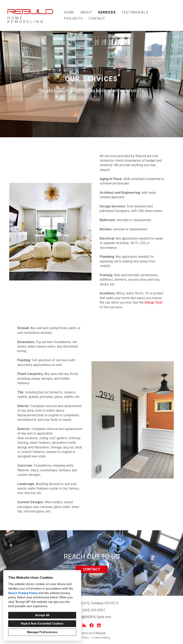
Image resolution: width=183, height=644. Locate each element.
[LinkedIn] (99, 625)
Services (107, 12)
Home (69, 12)
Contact (97, 19)
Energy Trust (153, 302)
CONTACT (92, 569)
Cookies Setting (101, 638)
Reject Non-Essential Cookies (42, 624)
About (86, 12)
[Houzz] (84, 625)
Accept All (42, 615)
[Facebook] (91, 625)
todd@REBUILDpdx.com (94, 617)
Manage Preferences (42, 632)
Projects (73, 19)
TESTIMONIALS (135, 12)
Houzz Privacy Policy (23, 593)
